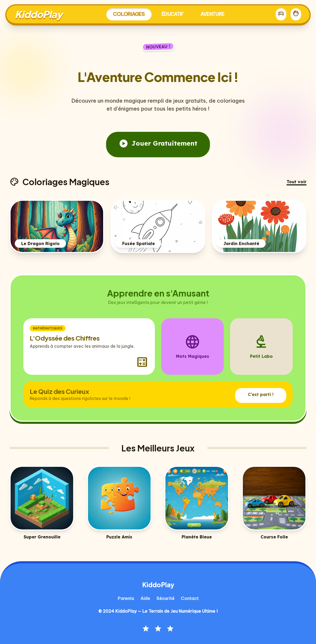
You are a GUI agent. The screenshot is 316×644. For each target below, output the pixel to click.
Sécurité (165, 598)
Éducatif (172, 14)
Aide (145, 598)
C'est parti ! (261, 394)
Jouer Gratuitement (158, 143)
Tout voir (297, 182)
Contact (190, 598)
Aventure (212, 14)
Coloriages (129, 14)
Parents (126, 598)
